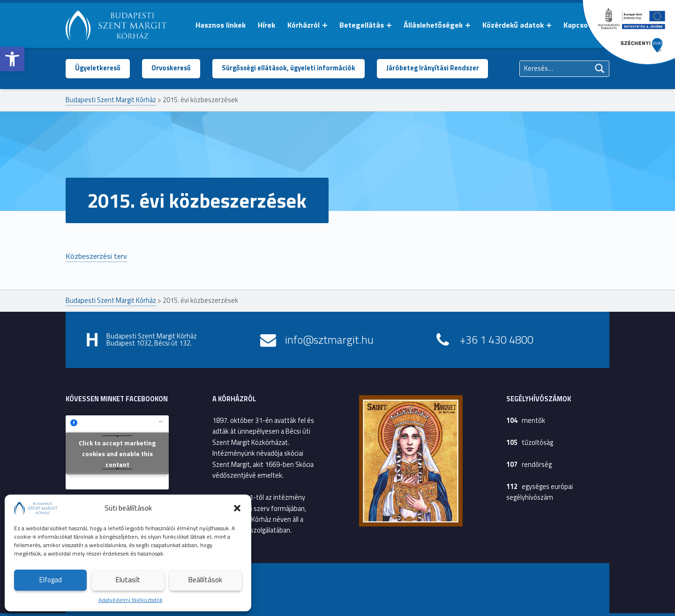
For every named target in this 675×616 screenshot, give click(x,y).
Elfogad (51, 580)
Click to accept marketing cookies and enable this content (117, 454)
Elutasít (128, 580)
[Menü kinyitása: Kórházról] (325, 25)
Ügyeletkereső (98, 68)
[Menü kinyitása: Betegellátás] (389, 25)
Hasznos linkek (221, 25)
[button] (12, 59)
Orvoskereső (171, 68)
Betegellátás (362, 25)
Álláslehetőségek (433, 25)
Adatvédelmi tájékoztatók (131, 600)
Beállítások (205, 580)
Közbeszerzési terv (96, 256)
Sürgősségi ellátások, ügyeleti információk (289, 68)
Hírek (266, 25)
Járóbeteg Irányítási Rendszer (433, 68)
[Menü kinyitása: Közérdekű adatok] (549, 25)
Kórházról (304, 25)
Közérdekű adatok (513, 25)
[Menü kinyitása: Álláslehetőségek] (468, 25)
